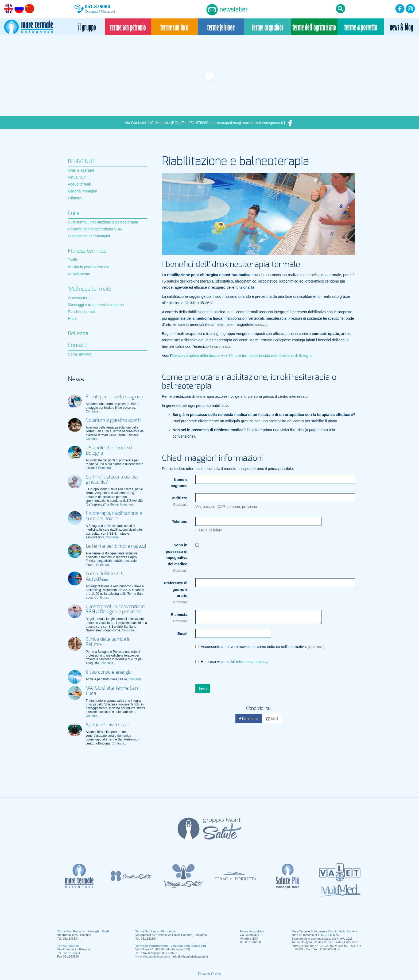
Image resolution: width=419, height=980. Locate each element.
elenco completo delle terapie (196, 356)
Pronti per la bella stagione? (116, 397)
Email (182, 634)
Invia (203, 689)
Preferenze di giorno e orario (176, 593)
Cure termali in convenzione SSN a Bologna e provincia (115, 609)
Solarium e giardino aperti (113, 420)
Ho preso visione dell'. (232, 662)
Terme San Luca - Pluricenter (156, 931)
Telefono (180, 522)
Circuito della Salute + (343, 931)
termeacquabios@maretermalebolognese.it (247, 123)
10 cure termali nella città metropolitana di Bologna (270, 356)
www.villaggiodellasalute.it (153, 956)
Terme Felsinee (68, 946)
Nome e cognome (179, 483)
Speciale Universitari (107, 725)
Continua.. (93, 411)
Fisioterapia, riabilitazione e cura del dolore (114, 516)
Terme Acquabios (252, 931)
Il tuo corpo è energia (108, 672)
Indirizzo (180, 501)
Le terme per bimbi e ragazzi (116, 546)
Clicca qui (108, 11)
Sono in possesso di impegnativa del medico (177, 558)
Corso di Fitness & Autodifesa (105, 577)
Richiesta (179, 618)
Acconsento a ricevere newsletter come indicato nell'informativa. (260, 647)
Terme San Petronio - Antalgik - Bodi (83, 931)
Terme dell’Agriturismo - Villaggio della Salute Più (171, 946)
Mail (272, 719)
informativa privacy (252, 662)
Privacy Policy (209, 974)
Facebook (249, 719)
